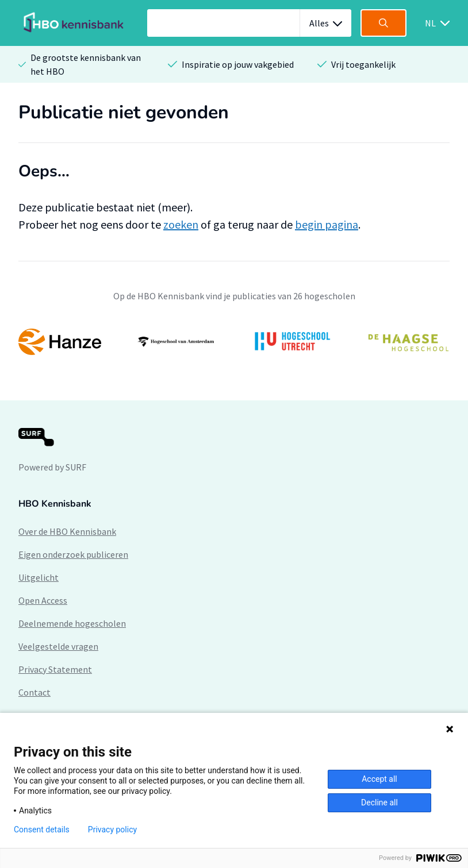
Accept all (379, 779)
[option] (234, 342)
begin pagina (327, 224)
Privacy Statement (55, 669)
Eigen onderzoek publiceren (73, 554)
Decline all (379, 803)
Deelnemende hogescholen (72, 623)
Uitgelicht (39, 577)
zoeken (181, 224)
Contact (34, 692)
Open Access (43, 600)
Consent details (42, 830)
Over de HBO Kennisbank (67, 531)
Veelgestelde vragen (58, 646)
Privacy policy (112, 830)
